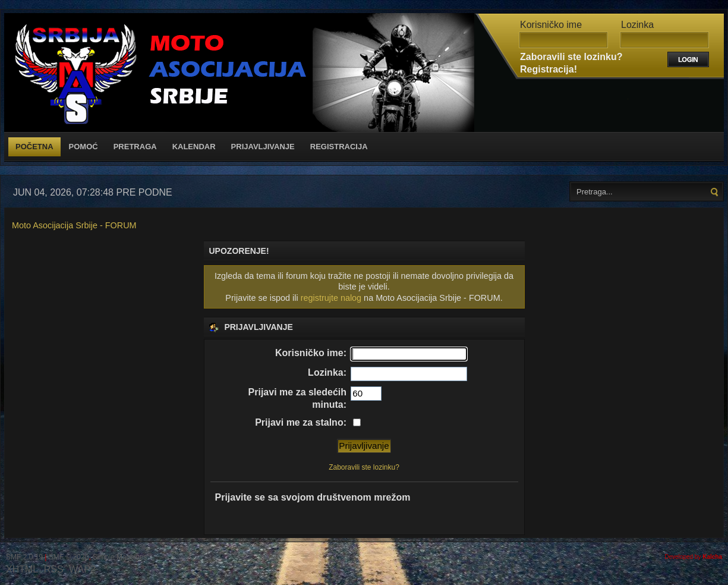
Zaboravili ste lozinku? (571, 57)
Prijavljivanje (263, 147)
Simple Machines (120, 557)
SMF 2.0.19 (24, 557)
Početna (34, 147)
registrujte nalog (331, 298)
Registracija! (549, 69)
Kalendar (194, 147)
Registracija (339, 147)
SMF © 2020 (69, 557)
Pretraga (135, 147)
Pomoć (83, 147)
